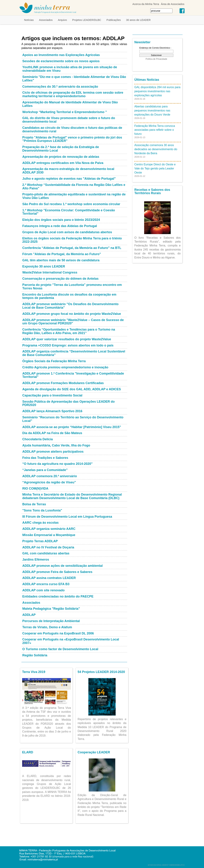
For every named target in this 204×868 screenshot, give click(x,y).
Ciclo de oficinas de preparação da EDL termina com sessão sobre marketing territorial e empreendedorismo (73, 94)
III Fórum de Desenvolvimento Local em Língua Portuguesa (67, 517)
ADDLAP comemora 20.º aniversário (50, 476)
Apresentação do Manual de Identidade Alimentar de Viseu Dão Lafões (70, 104)
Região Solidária (35, 655)
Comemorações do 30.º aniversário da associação (60, 87)
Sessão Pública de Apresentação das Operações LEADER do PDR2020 (69, 403)
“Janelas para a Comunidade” (45, 470)
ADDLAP (29, 615)
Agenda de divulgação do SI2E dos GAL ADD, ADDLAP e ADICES (72, 389)
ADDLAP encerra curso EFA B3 (46, 584)
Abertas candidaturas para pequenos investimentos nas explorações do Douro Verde (152, 111)
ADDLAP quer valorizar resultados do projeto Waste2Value (67, 339)
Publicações (114, 20)
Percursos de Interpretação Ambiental (51, 621)
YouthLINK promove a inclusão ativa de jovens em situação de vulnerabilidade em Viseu (70, 69)
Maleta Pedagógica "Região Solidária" (51, 609)
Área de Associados (173, 4)
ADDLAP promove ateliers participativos (53, 452)
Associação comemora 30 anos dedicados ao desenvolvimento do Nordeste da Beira (156, 149)
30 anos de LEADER (138, 20)
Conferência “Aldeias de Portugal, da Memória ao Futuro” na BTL (72, 248)
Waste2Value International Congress (50, 272)
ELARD (28, 752)
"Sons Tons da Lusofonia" (42, 510)
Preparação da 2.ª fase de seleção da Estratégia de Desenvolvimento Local (61, 149)
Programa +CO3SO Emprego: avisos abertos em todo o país (68, 345)
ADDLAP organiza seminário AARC (49, 529)
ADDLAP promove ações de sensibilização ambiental (63, 566)
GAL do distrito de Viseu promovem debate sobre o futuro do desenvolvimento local (69, 120)
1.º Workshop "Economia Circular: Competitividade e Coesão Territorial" (69, 212)
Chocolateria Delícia (38, 439)
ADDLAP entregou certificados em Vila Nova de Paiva (63, 163)
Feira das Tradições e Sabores (45, 458)
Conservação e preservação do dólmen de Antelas (60, 279)
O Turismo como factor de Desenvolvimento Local (60, 649)
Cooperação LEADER (94, 752)
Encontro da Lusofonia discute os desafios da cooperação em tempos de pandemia (69, 296)
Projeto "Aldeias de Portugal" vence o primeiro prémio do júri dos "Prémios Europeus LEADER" (72, 139)
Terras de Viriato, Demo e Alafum (47, 627)
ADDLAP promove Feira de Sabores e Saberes (57, 572)
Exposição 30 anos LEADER (44, 266)
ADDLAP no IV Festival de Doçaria (48, 547)
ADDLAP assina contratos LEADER (49, 578)
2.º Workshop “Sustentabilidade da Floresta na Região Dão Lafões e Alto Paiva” (74, 187)
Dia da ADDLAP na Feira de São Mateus (52, 433)
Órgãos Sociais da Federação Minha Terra (54, 361)
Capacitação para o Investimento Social (52, 395)
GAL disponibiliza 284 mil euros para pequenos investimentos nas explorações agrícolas (157, 91)
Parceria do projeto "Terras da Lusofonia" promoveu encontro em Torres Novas (72, 287)
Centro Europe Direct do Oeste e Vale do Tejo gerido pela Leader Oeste (155, 168)
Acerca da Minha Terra (146, 4)
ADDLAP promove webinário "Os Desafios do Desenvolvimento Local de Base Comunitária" (70, 306)
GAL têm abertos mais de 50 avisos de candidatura (61, 260)
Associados (46, 20)
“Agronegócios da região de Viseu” (49, 482)
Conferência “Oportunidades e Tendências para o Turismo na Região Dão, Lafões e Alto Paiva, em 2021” (69, 331)
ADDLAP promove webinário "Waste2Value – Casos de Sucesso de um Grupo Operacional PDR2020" (73, 322)
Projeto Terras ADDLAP (40, 541)
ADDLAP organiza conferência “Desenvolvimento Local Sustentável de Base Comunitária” (74, 353)
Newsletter (142, 42)
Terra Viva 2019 (34, 672)
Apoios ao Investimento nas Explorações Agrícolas (61, 55)
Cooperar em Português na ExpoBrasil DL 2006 (58, 633)
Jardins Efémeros (36, 560)
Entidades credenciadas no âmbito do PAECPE (58, 596)
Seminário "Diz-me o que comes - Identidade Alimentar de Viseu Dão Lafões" (74, 79)
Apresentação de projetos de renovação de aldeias (61, 157)
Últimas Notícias (147, 80)
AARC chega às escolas (40, 523)
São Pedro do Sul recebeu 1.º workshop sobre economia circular (71, 204)
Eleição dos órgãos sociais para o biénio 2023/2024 (61, 220)
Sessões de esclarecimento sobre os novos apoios (61, 61)
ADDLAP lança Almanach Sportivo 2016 (52, 411)
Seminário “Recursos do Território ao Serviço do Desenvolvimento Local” (73, 419)
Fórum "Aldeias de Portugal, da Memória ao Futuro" (62, 254)
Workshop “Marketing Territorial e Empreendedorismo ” (65, 112)
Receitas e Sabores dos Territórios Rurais (152, 192)
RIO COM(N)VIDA (35, 489)
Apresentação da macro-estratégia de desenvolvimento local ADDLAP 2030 (68, 171)
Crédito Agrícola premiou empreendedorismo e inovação (65, 367)
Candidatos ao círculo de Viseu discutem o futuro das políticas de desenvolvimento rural (72, 130)
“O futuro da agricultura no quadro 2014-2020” (57, 464)
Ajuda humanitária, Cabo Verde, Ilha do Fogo (56, 445)
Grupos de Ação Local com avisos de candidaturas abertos (67, 232)
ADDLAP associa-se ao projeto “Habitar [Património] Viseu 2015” (72, 427)
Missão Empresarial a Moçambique (49, 535)
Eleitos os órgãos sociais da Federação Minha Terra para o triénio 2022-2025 (72, 240)
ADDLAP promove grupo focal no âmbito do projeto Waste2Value (72, 314)
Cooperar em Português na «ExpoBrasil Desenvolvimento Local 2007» (71, 641)
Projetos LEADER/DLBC (87, 20)
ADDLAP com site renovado (43, 590)
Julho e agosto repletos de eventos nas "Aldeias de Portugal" (69, 179)
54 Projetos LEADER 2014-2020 (101, 672)
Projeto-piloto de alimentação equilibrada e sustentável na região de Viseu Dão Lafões (74, 196)
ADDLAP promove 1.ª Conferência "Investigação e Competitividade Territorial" (73, 375)
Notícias (29, 20)
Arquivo (62, 20)
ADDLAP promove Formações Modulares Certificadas (63, 383)
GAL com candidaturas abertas (46, 553)
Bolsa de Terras (34, 504)
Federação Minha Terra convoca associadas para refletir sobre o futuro (155, 130)
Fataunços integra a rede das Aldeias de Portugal (60, 226)
